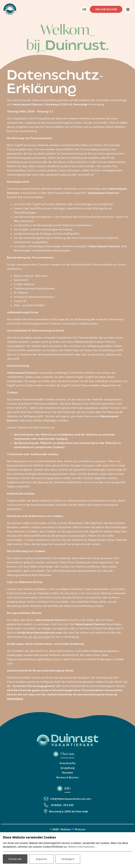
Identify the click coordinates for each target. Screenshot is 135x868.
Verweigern (68, 859)
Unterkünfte (68, 763)
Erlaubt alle (15, 859)
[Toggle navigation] (128, 9)
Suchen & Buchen (67, 778)
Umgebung (67, 768)
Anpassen (41, 859)
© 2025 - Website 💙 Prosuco (68, 830)
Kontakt (67, 773)
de (84, 9)
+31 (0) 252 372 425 (36, 637)
